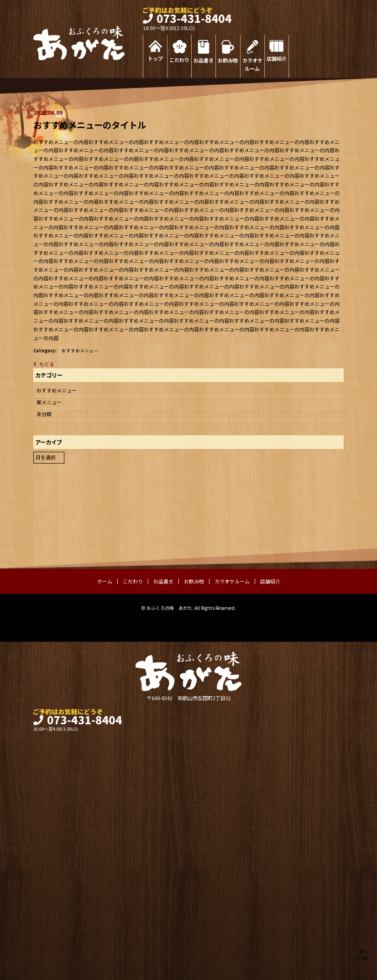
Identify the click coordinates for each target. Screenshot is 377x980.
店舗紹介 (277, 58)
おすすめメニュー (80, 351)
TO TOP (362, 954)
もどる (47, 364)
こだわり (179, 60)
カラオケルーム (252, 64)
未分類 (44, 414)
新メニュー (49, 402)
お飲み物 (228, 60)
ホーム (105, 581)
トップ (155, 58)
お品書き (204, 60)
